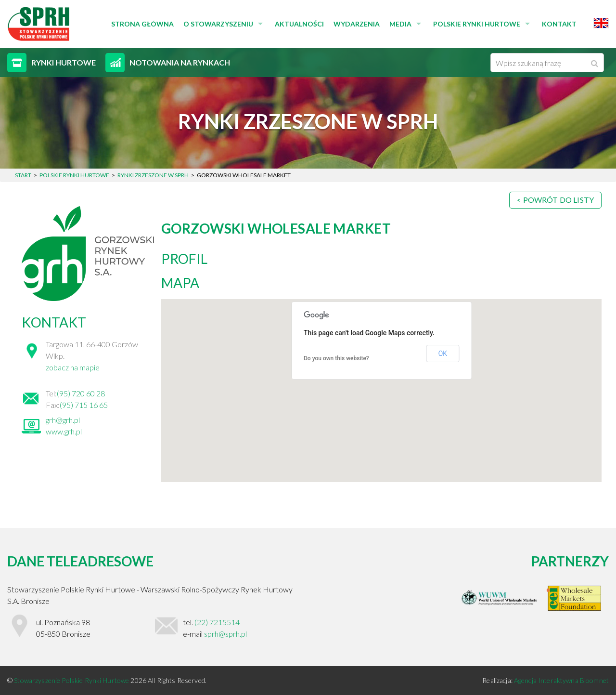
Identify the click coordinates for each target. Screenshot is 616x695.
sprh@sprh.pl (225, 634)
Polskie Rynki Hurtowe (477, 24)
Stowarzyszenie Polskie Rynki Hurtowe (72, 680)
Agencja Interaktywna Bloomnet (561, 680)
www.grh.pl (64, 431)
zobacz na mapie (73, 367)
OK (443, 354)
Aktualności (299, 24)
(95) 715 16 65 (84, 405)
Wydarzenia (357, 24)
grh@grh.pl (63, 420)
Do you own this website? (336, 358)
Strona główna (142, 24)
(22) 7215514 (217, 622)
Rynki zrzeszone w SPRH (153, 175)
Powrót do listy (558, 200)
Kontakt (559, 24)
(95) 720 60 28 (81, 393)
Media (400, 24)
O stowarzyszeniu (218, 24)
